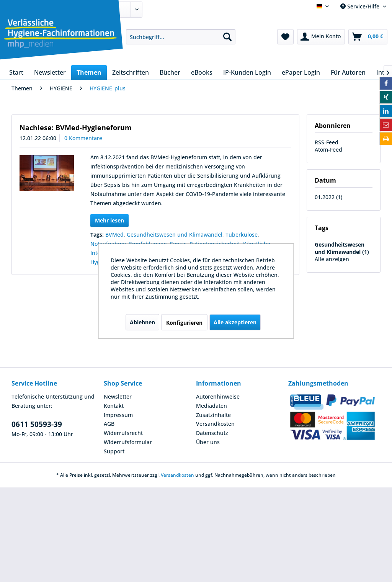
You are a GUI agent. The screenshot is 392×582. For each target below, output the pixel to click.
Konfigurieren (184, 323)
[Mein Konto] (321, 37)
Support (114, 451)
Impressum (118, 415)
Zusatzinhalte (213, 415)
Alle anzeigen (332, 259)
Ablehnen (142, 322)
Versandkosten (215, 424)
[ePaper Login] (301, 72)
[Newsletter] (50, 72)
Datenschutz (212, 433)
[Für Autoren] (348, 72)
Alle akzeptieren (235, 322)
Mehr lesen (109, 220)
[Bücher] (170, 72)
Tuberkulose (242, 235)
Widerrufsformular (128, 442)
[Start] (16, 72)
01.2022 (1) (328, 197)
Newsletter (118, 396)
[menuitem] (181, 37)
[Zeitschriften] (131, 72)
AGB (109, 424)
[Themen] (89, 72)
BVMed (114, 235)
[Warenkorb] (368, 37)
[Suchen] (227, 37)
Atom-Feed (328, 150)
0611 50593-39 (37, 424)
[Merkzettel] (285, 37)
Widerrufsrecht (123, 433)
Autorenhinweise (218, 396)
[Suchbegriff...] (181, 37)
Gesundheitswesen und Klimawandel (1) (342, 248)
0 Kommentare (83, 138)
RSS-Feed (327, 142)
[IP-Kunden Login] (247, 72)
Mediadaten (212, 406)
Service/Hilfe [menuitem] (361, 6)
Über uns (208, 442)
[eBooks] (202, 72)
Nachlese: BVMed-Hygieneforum (76, 128)
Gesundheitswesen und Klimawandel (175, 235)
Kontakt (114, 406)
